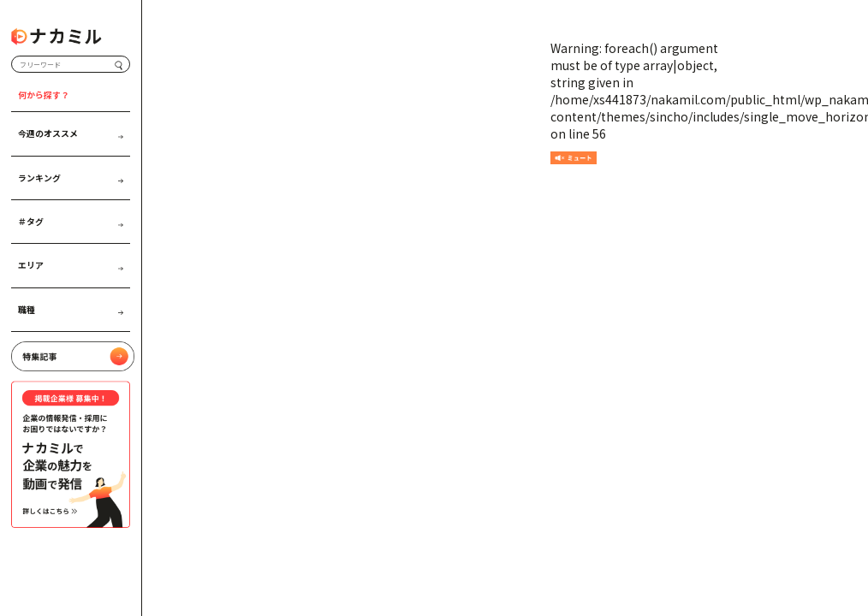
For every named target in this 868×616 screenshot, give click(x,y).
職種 (71, 310)
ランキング (71, 178)
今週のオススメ (71, 133)
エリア (71, 265)
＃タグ (71, 222)
